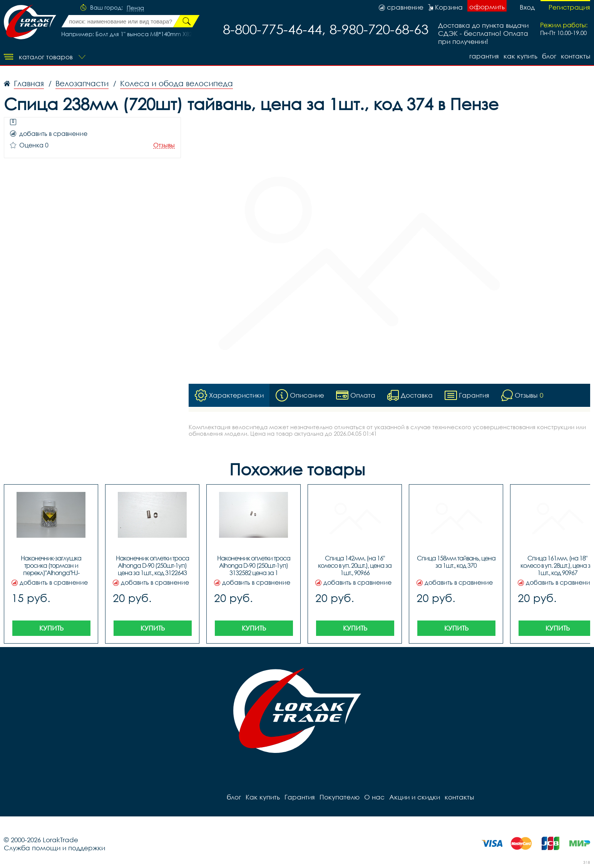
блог (549, 56)
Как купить (520, 56)
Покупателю (340, 797)
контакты (576, 56)
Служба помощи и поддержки (54, 848)
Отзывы (164, 145)
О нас (374, 797)
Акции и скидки (415, 797)
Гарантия (484, 56)
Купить (51, 628)
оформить (487, 7)
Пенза (135, 8)
